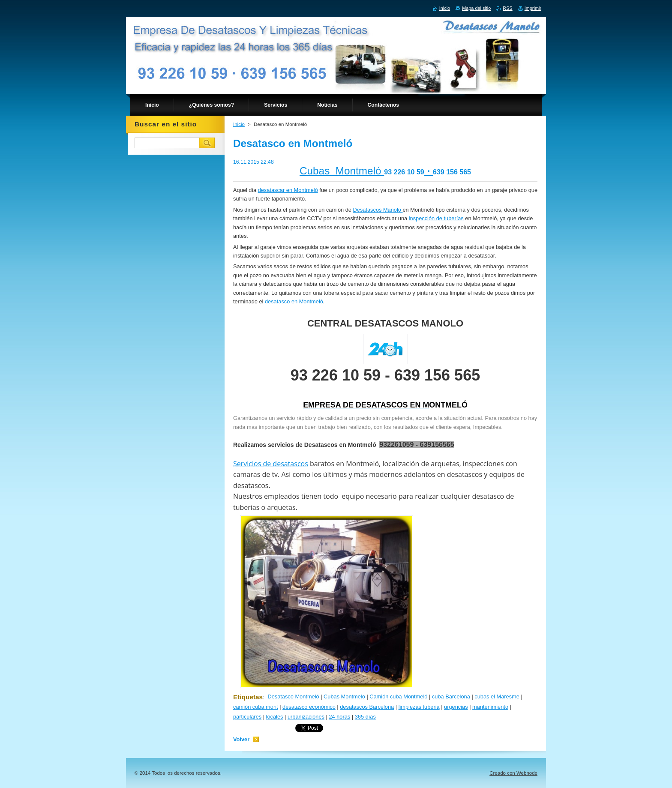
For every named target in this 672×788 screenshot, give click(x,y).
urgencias (456, 707)
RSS (507, 8)
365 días (365, 717)
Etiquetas (248, 697)
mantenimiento (490, 707)
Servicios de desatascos (271, 464)
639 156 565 (452, 172)
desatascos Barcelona (367, 707)
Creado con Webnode (513, 773)
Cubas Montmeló (342, 171)
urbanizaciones (306, 717)
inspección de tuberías (436, 218)
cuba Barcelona (451, 697)
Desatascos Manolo (378, 210)
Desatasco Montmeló (293, 697)
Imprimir (533, 8)
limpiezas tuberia (419, 707)
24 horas (339, 717)
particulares (247, 717)
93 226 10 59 (404, 172)
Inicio (239, 124)
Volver (241, 739)
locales (275, 717)
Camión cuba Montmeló (398, 697)
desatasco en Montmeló (294, 301)
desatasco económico (309, 707)
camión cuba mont (256, 707)
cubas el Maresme (497, 697)
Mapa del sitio (476, 8)
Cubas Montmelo (344, 697)
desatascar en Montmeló (288, 190)
